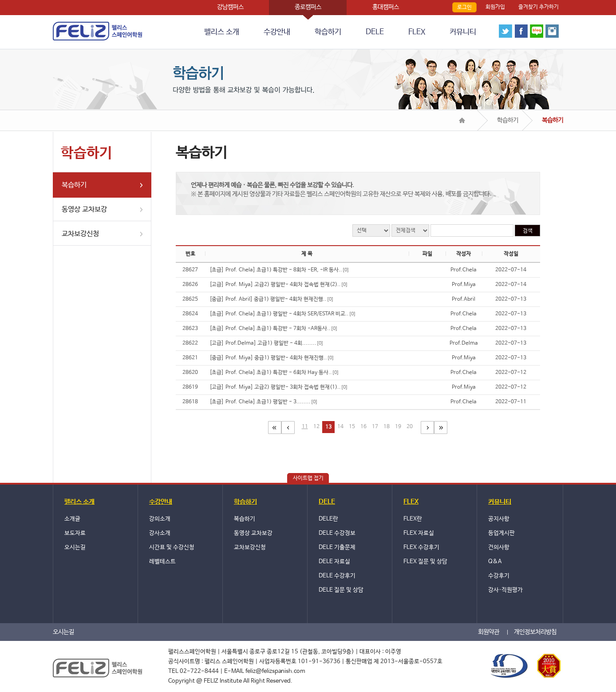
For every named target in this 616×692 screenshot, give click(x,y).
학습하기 (328, 32)
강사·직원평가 (505, 590)
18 (387, 427)
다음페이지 (427, 428)
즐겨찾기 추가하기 (539, 7)
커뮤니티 (463, 32)
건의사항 (499, 547)
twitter (505, 31)
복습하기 (74, 185)
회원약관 (489, 632)
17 (375, 427)
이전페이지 (288, 428)
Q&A (495, 562)
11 (305, 427)
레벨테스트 (162, 562)
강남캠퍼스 (230, 7)
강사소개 (160, 533)
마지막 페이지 (441, 428)
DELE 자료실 (334, 562)
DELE (375, 32)
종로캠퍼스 (308, 7)
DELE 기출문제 (337, 547)
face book (521, 31)
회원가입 (495, 7)
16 (363, 427)
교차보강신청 (80, 234)
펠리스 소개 (222, 32)
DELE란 (328, 519)
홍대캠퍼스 (386, 7)
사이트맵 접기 (308, 478)
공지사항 (499, 519)
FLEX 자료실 (419, 533)
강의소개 (160, 519)
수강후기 (499, 576)
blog (537, 31)
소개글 (72, 519)
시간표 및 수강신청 (172, 547)
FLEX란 (413, 519)
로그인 (464, 8)
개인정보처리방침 (535, 632)
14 (340, 427)
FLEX (417, 32)
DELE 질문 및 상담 (341, 590)
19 (398, 427)
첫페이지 (275, 428)
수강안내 (277, 32)
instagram (552, 31)
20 (410, 427)
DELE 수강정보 (337, 533)
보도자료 (75, 533)
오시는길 (75, 547)
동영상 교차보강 (84, 209)
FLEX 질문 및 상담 (425, 562)
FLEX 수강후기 (421, 547)
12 (316, 427)
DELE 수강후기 (337, 576)
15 (352, 427)
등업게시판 (501, 533)
